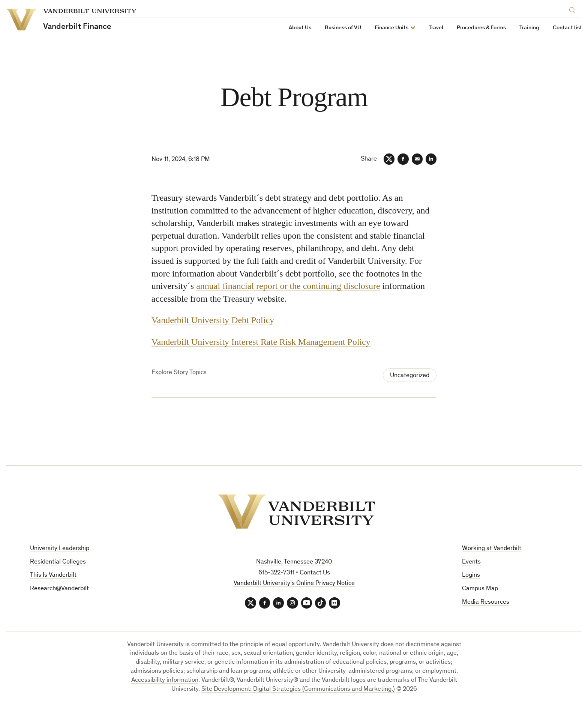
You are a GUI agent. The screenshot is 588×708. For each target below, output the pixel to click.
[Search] (574, 9)
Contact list (567, 28)
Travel (436, 28)
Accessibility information (165, 681)
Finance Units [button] (391, 28)
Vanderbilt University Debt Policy (213, 320)
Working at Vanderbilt (492, 549)
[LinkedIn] (431, 159)
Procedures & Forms (481, 28)
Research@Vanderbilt (59, 589)
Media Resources (486, 603)
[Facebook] (402, 159)
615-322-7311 (276, 573)
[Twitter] (388, 159)
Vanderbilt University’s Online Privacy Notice (294, 584)
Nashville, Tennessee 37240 (294, 563)
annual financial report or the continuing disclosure (288, 286)
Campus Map (480, 589)
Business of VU (343, 28)
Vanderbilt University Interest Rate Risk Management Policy (261, 342)
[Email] (417, 159)
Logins (471, 576)
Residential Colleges (58, 562)
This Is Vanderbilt (53, 576)
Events (471, 562)
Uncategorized (410, 376)
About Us (300, 28)
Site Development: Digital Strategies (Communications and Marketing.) (298, 690)
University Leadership (60, 549)
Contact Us (315, 573)
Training (529, 28)
